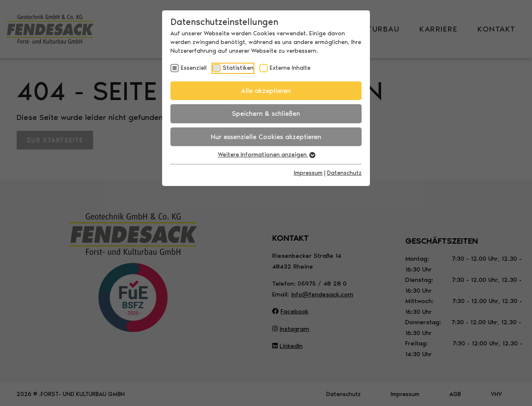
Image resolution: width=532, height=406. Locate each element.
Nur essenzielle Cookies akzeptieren (266, 137)
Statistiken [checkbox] (238, 68)
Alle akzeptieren (266, 91)
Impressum (308, 173)
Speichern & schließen (266, 114)
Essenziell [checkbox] (194, 68)
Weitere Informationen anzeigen (266, 155)
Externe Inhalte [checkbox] (290, 68)
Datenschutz (344, 173)
